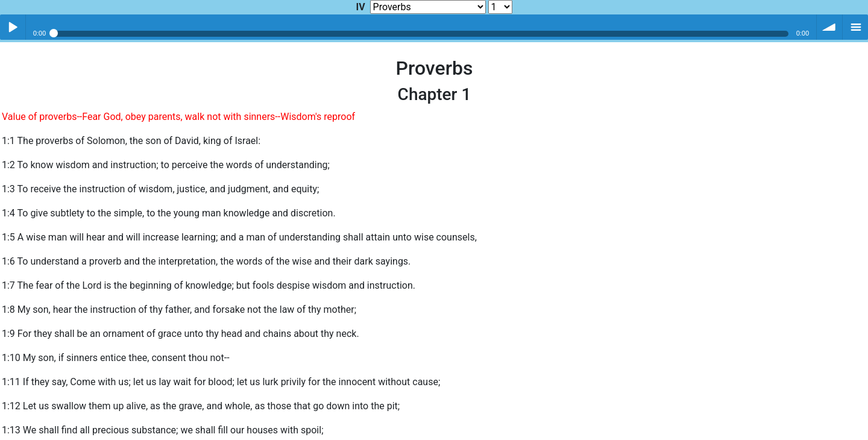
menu (855, 27)
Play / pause (13, 27)
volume (829, 27)
